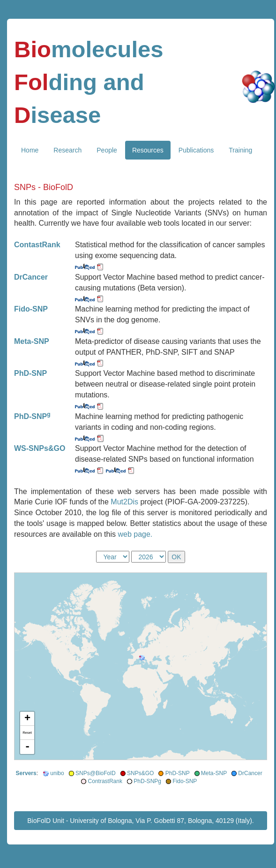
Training (240, 150)
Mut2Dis (125, 502)
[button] (142, 658)
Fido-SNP (185, 781)
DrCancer (250, 773)
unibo (57, 773)
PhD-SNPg (147, 781)
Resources (148, 150)
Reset (27, 733)
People (107, 150)
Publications (196, 150)
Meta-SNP (214, 773)
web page (134, 534)
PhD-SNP (178, 773)
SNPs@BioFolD (96, 773)
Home (30, 150)
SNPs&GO (140, 773)
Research (67, 150)
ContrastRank (105, 781)
